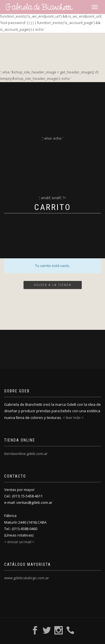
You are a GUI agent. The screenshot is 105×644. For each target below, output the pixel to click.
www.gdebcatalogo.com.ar (27, 578)
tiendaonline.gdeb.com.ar (26, 454)
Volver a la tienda (53, 285)
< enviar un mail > (19, 542)
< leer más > (73, 418)
